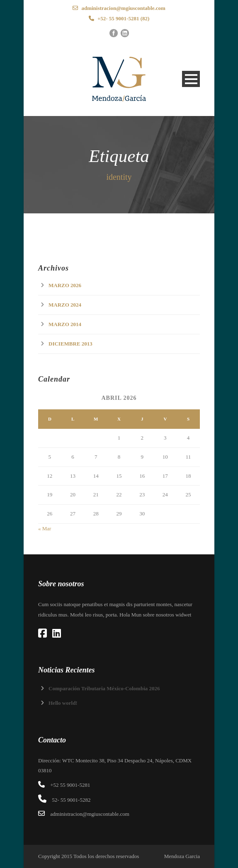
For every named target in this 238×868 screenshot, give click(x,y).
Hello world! (63, 703)
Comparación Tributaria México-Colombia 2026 (104, 688)
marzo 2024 (65, 305)
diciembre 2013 (70, 344)
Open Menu (191, 79)
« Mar (45, 528)
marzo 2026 (65, 285)
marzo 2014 (65, 324)
